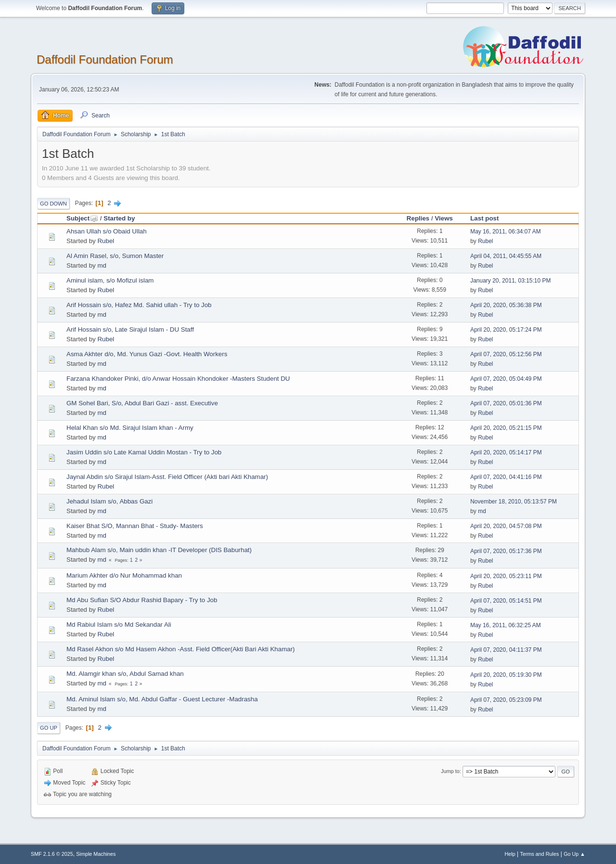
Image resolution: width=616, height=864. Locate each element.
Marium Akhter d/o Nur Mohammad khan (124, 575)
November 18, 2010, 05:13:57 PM (513, 502)
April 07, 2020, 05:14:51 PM (506, 601)
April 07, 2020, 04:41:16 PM (506, 477)
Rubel (106, 241)
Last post (484, 218)
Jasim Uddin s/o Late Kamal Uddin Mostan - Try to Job (144, 452)
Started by (119, 218)
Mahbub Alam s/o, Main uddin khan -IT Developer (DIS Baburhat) (159, 550)
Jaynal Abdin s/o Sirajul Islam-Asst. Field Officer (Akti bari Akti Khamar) (167, 477)
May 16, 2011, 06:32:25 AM (506, 625)
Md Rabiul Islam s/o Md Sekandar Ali (119, 625)
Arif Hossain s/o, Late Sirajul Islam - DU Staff (130, 329)
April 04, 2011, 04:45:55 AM (506, 256)
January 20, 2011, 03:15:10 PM (510, 281)
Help (510, 854)
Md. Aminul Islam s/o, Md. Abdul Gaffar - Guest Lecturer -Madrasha (162, 699)
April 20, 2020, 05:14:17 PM (506, 452)
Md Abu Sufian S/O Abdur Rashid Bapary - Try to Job (142, 600)
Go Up (49, 728)
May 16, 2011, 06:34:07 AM (506, 232)
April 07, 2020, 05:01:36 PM (506, 403)
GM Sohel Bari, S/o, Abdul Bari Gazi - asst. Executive (142, 403)
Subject (82, 218)
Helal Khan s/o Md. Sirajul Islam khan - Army (130, 428)
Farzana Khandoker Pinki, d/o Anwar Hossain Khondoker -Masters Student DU (178, 379)
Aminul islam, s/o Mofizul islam (110, 280)
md (102, 265)
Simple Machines (96, 854)
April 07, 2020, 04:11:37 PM (506, 650)
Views (444, 218)
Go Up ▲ (574, 854)
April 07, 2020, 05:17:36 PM (506, 551)
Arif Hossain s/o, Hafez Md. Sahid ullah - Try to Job (139, 305)
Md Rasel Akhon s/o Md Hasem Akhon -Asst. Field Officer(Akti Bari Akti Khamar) (181, 649)
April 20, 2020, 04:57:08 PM (506, 526)
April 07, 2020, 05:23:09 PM (506, 700)
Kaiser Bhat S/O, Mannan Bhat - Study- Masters (135, 526)
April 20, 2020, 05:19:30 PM (506, 675)
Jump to (450, 771)
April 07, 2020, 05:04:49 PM (506, 379)
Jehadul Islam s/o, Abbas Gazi (109, 501)
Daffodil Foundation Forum (105, 59)
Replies (418, 218)
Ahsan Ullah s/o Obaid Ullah (107, 231)
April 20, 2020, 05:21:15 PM (506, 428)
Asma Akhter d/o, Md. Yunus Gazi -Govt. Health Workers (147, 354)
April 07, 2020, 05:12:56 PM (506, 354)
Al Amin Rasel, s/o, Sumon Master (115, 256)
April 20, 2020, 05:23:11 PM (506, 576)
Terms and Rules (540, 854)
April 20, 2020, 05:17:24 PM (506, 330)
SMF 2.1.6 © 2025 (52, 854)
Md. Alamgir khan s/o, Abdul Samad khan (125, 674)
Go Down (53, 204)
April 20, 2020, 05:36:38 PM (506, 305)
